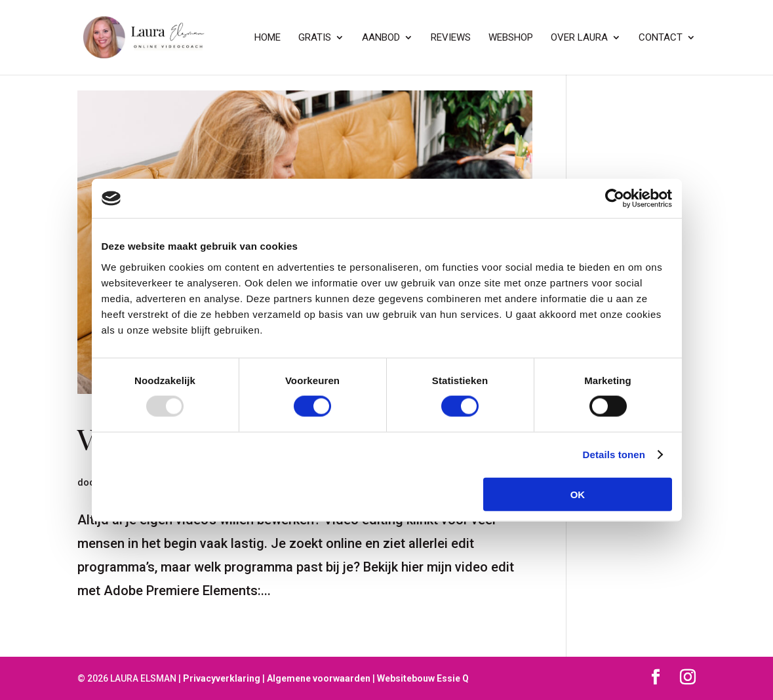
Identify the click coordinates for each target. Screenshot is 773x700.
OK (578, 494)
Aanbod (381, 38)
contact (661, 38)
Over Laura (579, 38)
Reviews (451, 38)
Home (268, 38)
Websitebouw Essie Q (423, 678)
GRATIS (315, 38)
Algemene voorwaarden (319, 678)
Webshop (511, 38)
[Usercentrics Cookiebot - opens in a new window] (615, 199)
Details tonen (614, 455)
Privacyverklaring (222, 678)
